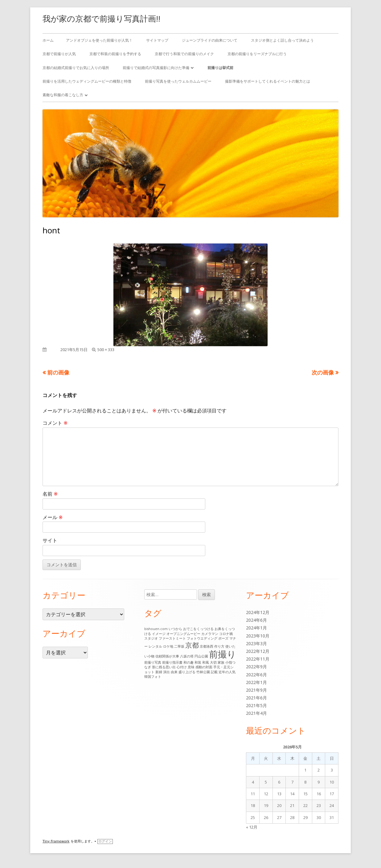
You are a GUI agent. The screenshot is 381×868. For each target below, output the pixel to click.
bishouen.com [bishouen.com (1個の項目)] (156, 629)
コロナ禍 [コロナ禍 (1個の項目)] (226, 634)
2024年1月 (256, 628)
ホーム (48, 40)
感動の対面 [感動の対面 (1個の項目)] (204, 667)
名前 (50, 494)
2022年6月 (256, 675)
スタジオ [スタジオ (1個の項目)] (151, 638)
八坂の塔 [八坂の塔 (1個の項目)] (187, 656)
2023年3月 (256, 643)
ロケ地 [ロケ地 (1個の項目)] (168, 646)
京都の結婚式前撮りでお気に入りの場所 (76, 68)
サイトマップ (157, 40)
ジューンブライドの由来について (210, 40)
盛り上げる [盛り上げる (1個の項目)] (187, 672)
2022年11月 (258, 659)
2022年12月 (258, 651)
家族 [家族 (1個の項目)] (221, 662)
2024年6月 (256, 620)
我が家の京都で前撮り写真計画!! (101, 18)
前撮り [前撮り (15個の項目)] (223, 654)
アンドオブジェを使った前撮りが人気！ (99, 40)
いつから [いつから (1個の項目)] (175, 629)
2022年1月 (256, 682)
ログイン (105, 841)
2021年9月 (256, 690)
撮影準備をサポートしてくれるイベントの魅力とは (268, 81)
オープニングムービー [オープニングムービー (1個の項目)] (183, 634)
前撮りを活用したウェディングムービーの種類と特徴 (87, 81)
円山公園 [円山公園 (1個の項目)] (201, 656)
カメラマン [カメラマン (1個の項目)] (210, 634)
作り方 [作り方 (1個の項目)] (219, 646)
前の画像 (58, 372)
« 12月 (252, 827)
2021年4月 (256, 713)
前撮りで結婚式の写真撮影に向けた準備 (156, 68)
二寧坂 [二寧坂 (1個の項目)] (179, 646)
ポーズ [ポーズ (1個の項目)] (223, 638)
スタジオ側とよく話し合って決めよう (282, 40)
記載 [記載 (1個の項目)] (214, 672)
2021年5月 (256, 705)
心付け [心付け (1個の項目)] (182, 667)
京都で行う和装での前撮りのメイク (184, 54)
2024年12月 (258, 612)
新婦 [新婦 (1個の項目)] (159, 672)
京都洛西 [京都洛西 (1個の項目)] (207, 646)
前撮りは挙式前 (220, 68)
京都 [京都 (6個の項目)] (192, 645)
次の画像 (323, 372)
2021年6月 (256, 698)
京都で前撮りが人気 (59, 54)
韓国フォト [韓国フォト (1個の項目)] (153, 677)
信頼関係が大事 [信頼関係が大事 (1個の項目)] (167, 656)
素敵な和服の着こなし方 (63, 95)
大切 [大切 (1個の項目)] (213, 662)
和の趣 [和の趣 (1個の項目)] (188, 662)
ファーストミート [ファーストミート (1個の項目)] (172, 638)
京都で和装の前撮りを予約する (115, 54)
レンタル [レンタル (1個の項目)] (155, 646)
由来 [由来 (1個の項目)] (174, 672)
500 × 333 (106, 350)
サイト (50, 540)
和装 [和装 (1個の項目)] (198, 662)
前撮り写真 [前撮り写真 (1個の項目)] (153, 662)
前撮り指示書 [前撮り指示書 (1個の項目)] (172, 662)
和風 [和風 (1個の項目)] (206, 662)
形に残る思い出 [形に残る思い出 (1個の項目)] (164, 667)
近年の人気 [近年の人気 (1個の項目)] (227, 672)
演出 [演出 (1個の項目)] (166, 672)
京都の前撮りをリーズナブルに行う (257, 54)
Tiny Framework (56, 841)
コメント (55, 423)
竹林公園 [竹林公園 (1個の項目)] (203, 672)
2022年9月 (256, 667)
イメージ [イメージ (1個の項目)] (159, 634)
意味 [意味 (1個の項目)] (191, 667)
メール (53, 517)
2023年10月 (258, 636)
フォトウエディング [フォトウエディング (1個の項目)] (202, 638)
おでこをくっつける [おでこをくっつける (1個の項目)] (198, 629)
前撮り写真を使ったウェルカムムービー (178, 81)
